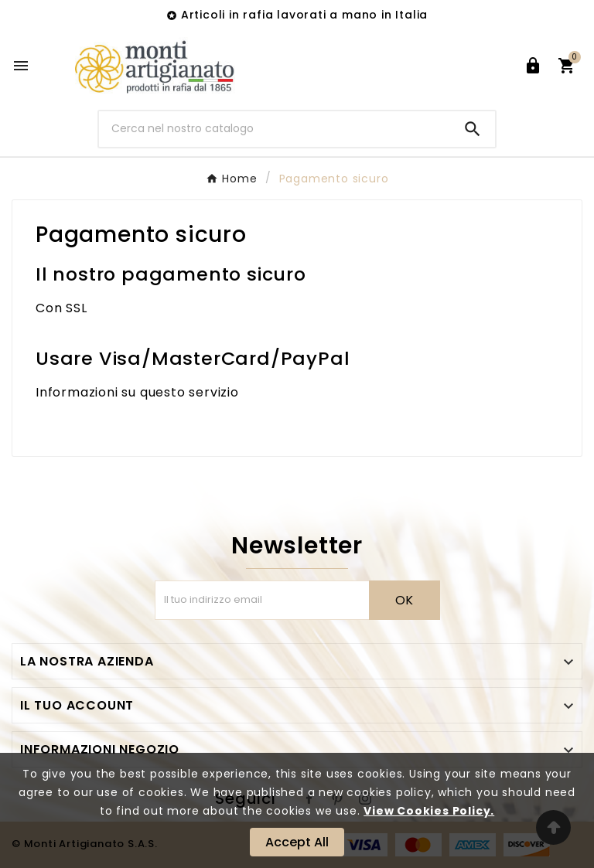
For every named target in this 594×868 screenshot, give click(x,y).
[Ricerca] (275, 129)
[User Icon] (533, 66)
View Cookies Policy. (429, 811)
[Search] (473, 129)
